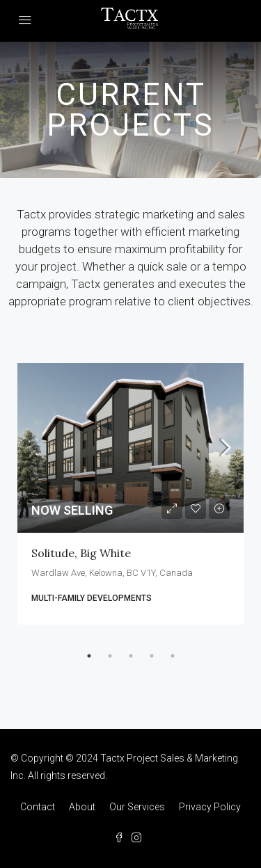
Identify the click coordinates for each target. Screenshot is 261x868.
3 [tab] (131, 656)
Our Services (137, 807)
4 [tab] (152, 656)
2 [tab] (110, 656)
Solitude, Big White (81, 553)
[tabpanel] (130, 494)
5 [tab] (173, 656)
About (82, 807)
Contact (38, 807)
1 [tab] (89, 656)
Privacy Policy (210, 807)
